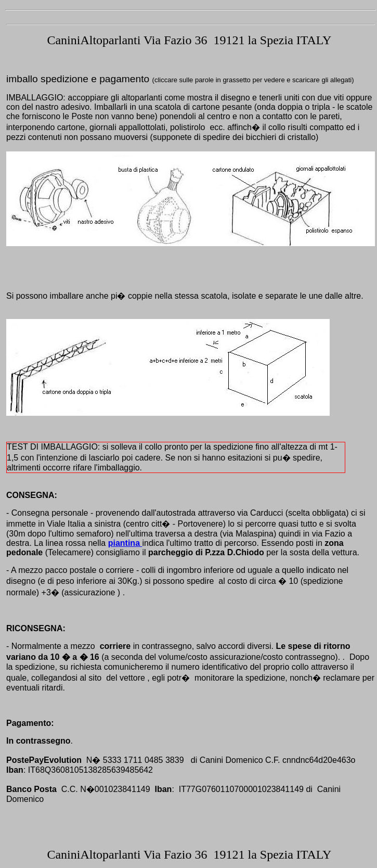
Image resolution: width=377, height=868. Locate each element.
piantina (125, 543)
